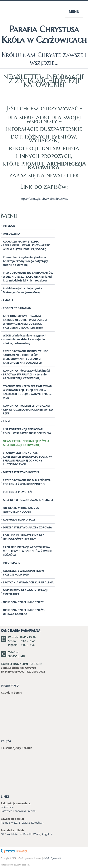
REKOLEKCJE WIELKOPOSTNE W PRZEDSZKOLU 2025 (23, 573)
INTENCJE (9, 226)
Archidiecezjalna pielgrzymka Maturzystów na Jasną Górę (22, 290)
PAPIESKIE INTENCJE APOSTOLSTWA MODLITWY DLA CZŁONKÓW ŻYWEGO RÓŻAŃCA (28, 551)
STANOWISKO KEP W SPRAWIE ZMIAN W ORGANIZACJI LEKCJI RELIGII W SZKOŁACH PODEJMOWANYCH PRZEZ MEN (28, 392)
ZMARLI (8, 300)
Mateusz (17, 834)
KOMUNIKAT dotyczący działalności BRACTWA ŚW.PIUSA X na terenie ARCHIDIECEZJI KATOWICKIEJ (27, 374)
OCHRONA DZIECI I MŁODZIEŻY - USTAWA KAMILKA (24, 612)
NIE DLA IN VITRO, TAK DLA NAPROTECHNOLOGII (21, 510)
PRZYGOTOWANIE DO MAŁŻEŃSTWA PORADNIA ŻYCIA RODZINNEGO (27, 482)
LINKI (7, 421)
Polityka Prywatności (52, 858)
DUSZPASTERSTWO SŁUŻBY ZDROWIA (27, 527)
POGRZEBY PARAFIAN (17, 308)
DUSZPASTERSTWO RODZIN (21, 472)
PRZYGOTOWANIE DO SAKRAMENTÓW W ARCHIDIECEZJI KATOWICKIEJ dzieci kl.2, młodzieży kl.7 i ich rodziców (28, 277)
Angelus (47, 834)
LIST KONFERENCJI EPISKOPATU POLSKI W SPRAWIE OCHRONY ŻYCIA (27, 431)
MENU (74, 11)
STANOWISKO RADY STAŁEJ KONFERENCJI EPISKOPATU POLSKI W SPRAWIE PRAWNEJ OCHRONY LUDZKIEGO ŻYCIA (27, 459)
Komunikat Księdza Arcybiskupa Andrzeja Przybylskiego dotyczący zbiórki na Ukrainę (25, 261)
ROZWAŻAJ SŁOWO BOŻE (19, 519)
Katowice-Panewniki (13, 811)
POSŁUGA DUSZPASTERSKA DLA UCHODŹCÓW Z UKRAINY (24, 537)
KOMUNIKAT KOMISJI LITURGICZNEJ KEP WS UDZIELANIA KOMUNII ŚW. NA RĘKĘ (28, 409)
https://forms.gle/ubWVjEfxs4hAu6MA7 (44, 199)
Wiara (37, 834)
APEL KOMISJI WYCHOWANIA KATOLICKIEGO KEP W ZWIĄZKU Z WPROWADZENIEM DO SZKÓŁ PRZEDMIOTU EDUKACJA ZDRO (25, 322)
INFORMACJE (11, 563)
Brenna (31, 811)
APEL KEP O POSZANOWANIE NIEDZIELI (29, 500)
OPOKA (5, 834)
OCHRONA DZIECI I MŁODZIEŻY (23, 602)
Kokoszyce (7, 807)
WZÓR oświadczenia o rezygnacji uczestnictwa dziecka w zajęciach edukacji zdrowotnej (25, 339)
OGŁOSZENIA (12, 234)
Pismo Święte (9, 823)
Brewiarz (24, 823)
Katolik (27, 834)
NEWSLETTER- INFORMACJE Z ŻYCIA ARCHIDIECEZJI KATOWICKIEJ (26, 443)
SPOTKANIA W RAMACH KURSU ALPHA (28, 582)
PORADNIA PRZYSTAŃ (17, 492)
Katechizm (38, 823)
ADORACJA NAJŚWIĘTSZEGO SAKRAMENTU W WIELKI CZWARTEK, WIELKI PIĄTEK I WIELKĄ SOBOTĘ (27, 245)
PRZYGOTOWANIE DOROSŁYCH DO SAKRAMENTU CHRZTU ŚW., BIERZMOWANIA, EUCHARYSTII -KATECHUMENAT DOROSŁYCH (26, 357)
